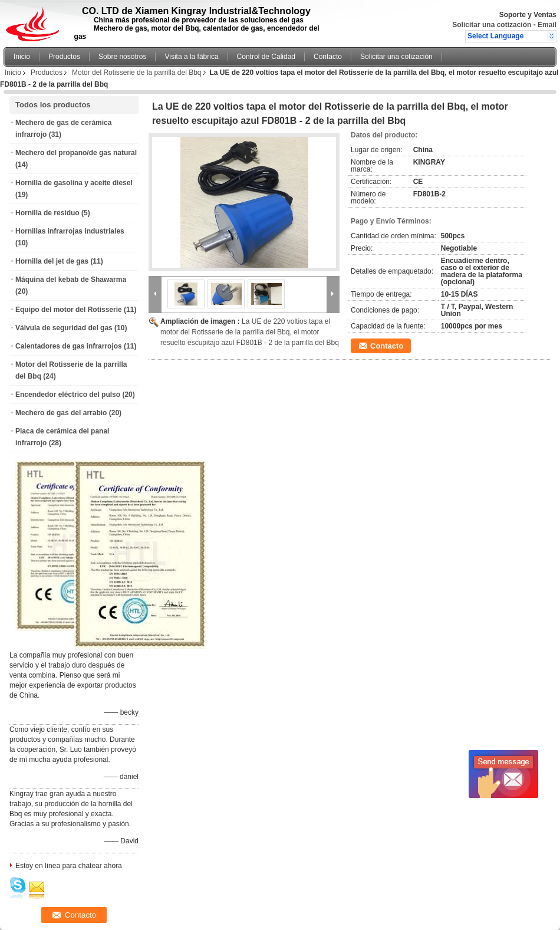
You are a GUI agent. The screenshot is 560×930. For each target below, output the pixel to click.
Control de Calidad (266, 57)
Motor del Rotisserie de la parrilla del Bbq (136, 73)
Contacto (328, 57)
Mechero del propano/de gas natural (76, 153)
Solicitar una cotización (492, 25)
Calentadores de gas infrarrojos (69, 346)
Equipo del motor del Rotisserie (69, 310)
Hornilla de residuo (47, 213)
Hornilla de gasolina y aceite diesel (74, 183)
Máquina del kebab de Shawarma (71, 280)
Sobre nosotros (122, 57)
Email (547, 25)
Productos (64, 57)
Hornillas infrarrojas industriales (70, 231)
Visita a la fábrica (191, 57)
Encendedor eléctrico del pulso (68, 395)
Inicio (22, 57)
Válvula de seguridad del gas (64, 328)
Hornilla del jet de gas (52, 261)
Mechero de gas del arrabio (61, 413)
